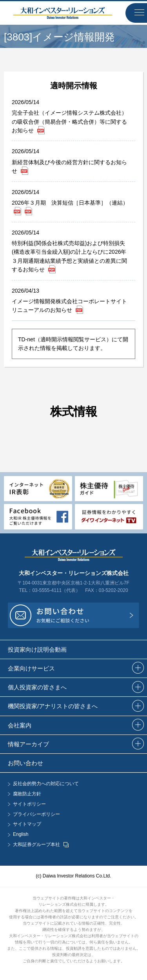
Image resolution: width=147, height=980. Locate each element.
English (21, 834)
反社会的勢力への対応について (46, 784)
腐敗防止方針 (27, 794)
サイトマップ (27, 824)
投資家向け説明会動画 (37, 649)
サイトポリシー (29, 804)
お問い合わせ (25, 763)
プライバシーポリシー (36, 814)
